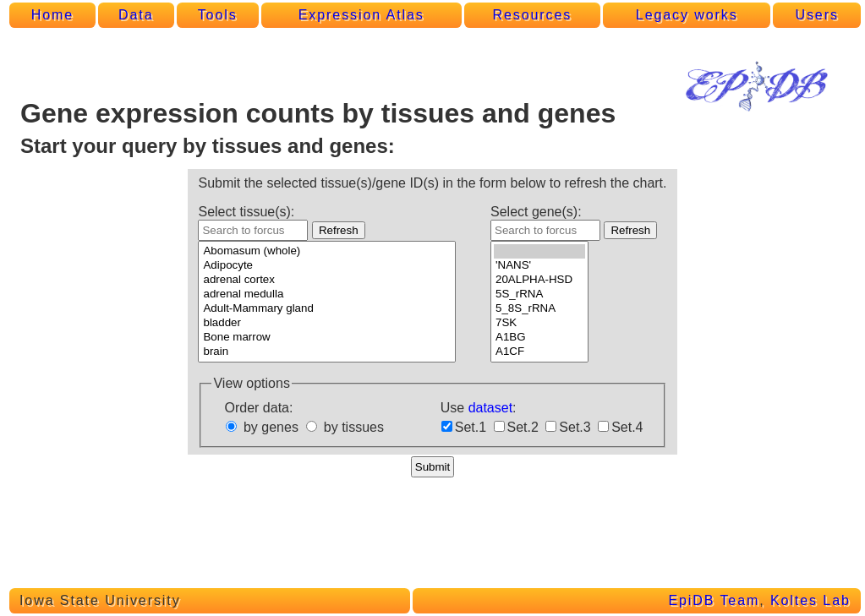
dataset (490, 408)
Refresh (339, 230)
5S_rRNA (539, 294)
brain (327, 352)
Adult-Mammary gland (327, 309)
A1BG (539, 338)
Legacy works (687, 15)
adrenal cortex (327, 280)
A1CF (539, 352)
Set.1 (471, 427)
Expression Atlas (361, 15)
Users (816, 15)
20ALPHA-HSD (539, 280)
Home (52, 15)
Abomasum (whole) (327, 251)
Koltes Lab (810, 600)
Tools (218, 15)
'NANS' (539, 266)
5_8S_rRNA (539, 309)
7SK (539, 323)
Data (136, 15)
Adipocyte (327, 266)
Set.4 (627, 427)
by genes (271, 427)
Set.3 (575, 427)
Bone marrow (327, 338)
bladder (327, 323)
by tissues (354, 427)
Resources (533, 15)
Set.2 (523, 427)
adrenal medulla (327, 294)
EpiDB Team (714, 600)
